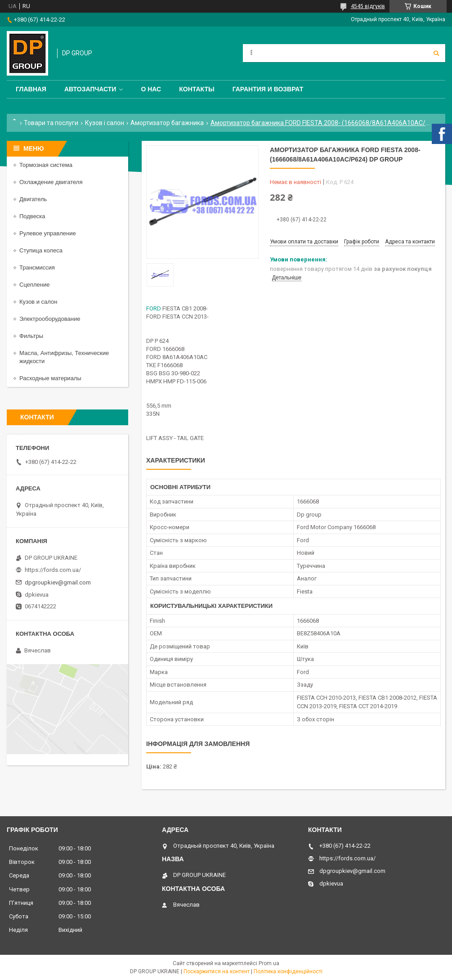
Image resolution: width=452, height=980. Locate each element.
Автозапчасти (90, 89)
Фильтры (31, 336)
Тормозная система (46, 165)
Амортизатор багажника (167, 123)
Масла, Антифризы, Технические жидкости (64, 357)
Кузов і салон (105, 123)
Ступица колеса (41, 250)
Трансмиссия (37, 267)
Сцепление (34, 285)
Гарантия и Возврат (268, 89)
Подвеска (32, 216)
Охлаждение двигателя (51, 182)
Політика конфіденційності (288, 971)
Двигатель (33, 199)
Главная (31, 89)
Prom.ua (269, 963)
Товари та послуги (51, 123)
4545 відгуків (368, 6)
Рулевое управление (48, 233)
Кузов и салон (38, 302)
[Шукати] (436, 53)
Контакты (197, 89)
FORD (154, 308)
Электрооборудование (50, 319)
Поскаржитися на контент (217, 971)
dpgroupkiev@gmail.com (58, 582)
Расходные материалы (50, 378)
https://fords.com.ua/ (53, 570)
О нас (151, 89)
